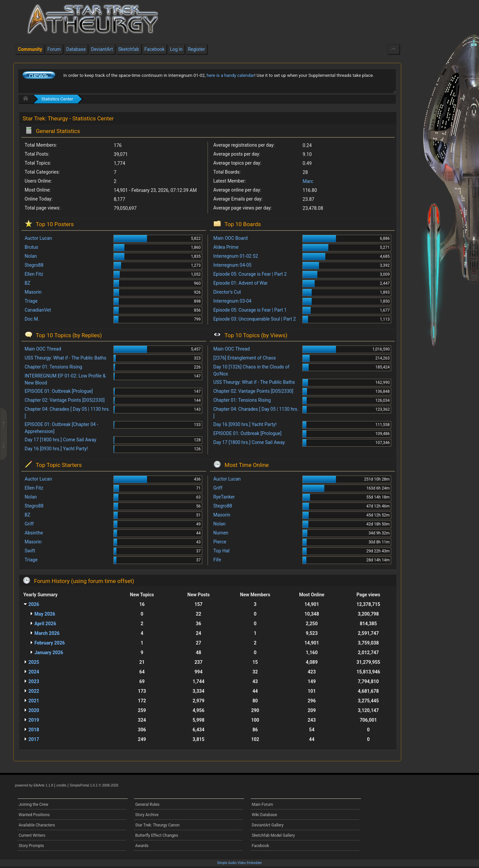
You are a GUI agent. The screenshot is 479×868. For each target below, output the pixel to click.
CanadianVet (38, 310)
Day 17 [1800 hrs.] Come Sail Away (60, 440)
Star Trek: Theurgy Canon (157, 825)
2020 (34, 710)
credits (61, 785)
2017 (34, 739)
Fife (217, 560)
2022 (34, 691)
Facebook (260, 846)
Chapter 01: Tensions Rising (53, 367)
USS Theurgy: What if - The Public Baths (66, 358)
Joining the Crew (33, 804)
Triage (31, 301)
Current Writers (32, 835)
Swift (30, 551)
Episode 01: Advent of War (240, 283)
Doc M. (32, 319)
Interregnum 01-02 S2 (236, 256)
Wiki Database (264, 815)
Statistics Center (57, 99)
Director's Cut (227, 292)
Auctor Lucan (38, 238)
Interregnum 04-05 (232, 265)
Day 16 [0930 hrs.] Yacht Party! (56, 449)
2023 (34, 681)
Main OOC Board (230, 238)
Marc (308, 181)
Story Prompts (31, 846)
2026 (34, 604)
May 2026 (45, 614)
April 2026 (45, 624)
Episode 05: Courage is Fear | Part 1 (250, 310)
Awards (142, 846)
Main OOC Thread (43, 349)
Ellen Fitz (34, 274)
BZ (27, 283)
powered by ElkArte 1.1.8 (34, 785)
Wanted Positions (34, 815)
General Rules (147, 804)
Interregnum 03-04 (232, 301)
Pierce (220, 542)
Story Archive (147, 815)
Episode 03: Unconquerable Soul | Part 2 (254, 319)
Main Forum (262, 804)
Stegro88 (34, 265)
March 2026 (47, 633)
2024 (34, 672)
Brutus (31, 247)
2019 (34, 720)
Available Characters (37, 825)
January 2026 (49, 652)
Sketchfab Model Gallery (273, 835)
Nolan (31, 256)
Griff (29, 524)
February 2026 (49, 643)
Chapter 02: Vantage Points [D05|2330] (65, 400)
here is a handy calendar (230, 75)
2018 (34, 730)
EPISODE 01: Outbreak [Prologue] (59, 391)
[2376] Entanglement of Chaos (244, 358)
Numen (221, 533)
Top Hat (221, 551)
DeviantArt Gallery (268, 825)
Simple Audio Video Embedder (239, 863)
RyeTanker (224, 497)
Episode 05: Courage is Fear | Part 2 (250, 274)
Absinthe (34, 533)
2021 (34, 701)
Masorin (33, 292)
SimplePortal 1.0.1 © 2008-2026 (94, 785)
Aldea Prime (226, 247)
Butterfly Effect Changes (157, 835)
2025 (34, 662)
